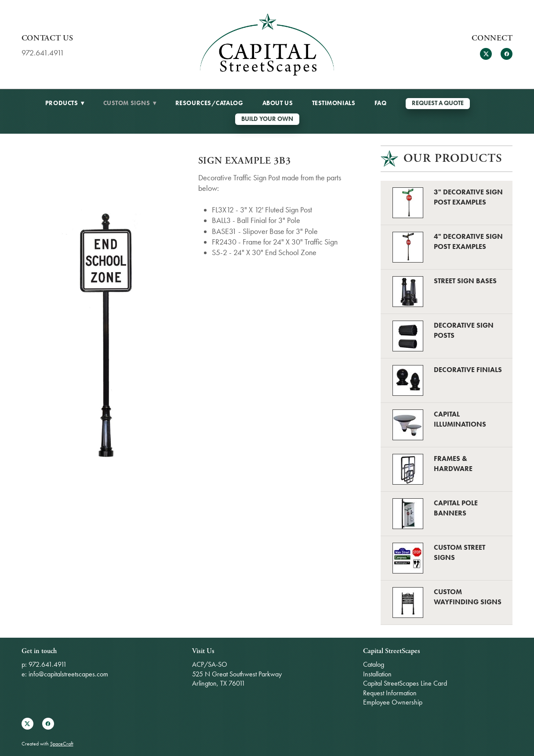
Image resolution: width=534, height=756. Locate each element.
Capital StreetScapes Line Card (405, 683)
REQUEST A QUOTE (438, 103)
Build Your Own (267, 119)
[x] (486, 54)
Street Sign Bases (465, 281)
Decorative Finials (468, 370)
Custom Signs (130, 103)
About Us (278, 103)
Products (65, 103)
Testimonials (334, 103)
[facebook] (507, 54)
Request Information (390, 693)
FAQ (381, 103)
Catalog (374, 664)
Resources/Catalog (209, 103)
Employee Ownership (393, 702)
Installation (377, 674)
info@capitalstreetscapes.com (68, 674)
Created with (47, 744)
